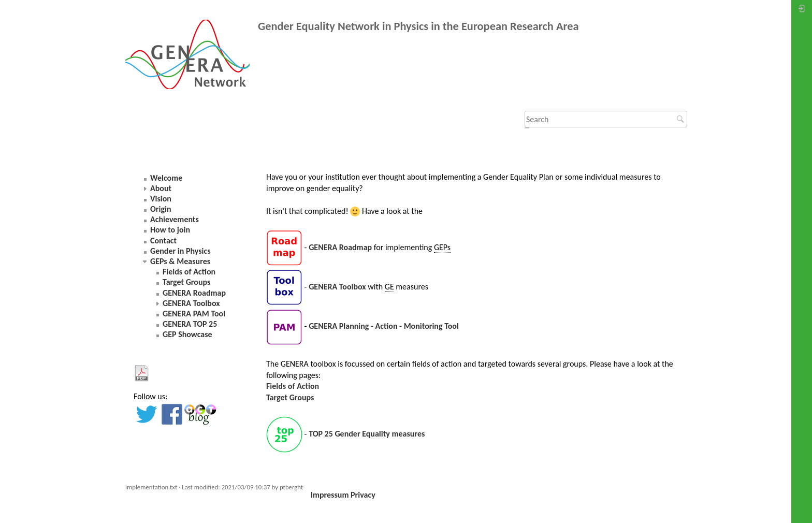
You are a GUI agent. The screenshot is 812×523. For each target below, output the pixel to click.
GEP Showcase (187, 334)
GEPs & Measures (180, 261)
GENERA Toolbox (337, 287)
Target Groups (290, 397)
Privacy (363, 495)
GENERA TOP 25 (190, 324)
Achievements (175, 219)
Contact (163, 241)
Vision (161, 199)
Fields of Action (293, 386)
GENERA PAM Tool (194, 314)
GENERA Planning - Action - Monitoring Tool (384, 326)
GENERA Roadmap (340, 247)
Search (682, 119)
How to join (170, 230)
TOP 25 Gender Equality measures (367, 434)
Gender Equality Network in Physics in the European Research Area (418, 26)
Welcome (166, 178)
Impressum (330, 495)
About (161, 188)
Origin (161, 209)
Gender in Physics (180, 251)
